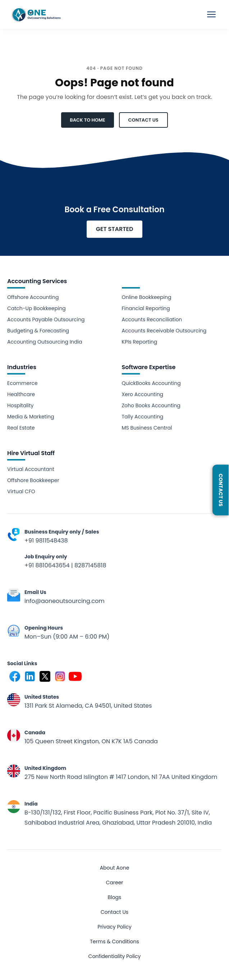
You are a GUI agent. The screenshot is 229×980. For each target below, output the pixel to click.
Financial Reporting (146, 308)
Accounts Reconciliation (152, 319)
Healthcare (21, 394)
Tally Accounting (143, 417)
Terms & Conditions (114, 942)
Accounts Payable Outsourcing (46, 319)
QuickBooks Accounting (151, 383)
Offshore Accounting (33, 297)
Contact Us (115, 912)
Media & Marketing (31, 417)
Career (114, 883)
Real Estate (21, 428)
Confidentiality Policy (115, 956)
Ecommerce (22, 383)
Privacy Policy (115, 927)
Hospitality (20, 405)
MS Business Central (147, 428)
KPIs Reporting (140, 342)
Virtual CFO (21, 491)
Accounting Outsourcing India (45, 342)
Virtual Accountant (31, 469)
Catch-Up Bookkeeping (36, 308)
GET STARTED (115, 229)
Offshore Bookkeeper (33, 480)
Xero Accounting (143, 394)
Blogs (115, 897)
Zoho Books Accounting (151, 405)
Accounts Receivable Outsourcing (164, 331)
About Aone (115, 868)
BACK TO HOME (87, 120)
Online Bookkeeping (147, 297)
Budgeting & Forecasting (38, 331)
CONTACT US (143, 120)
